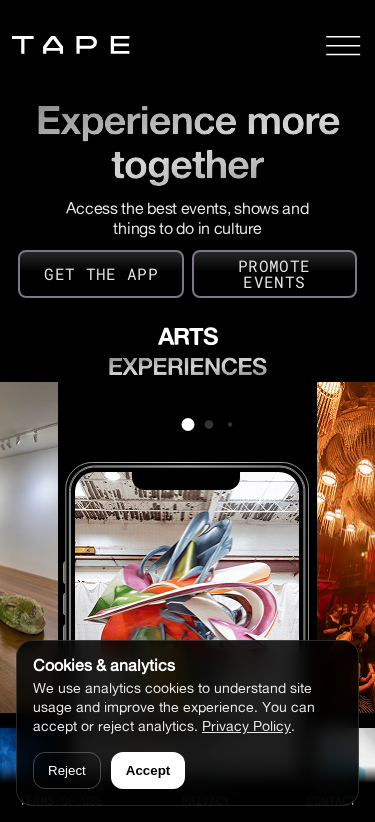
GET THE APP (101, 273)
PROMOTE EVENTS (274, 273)
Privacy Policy (246, 725)
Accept (148, 770)
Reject (67, 770)
